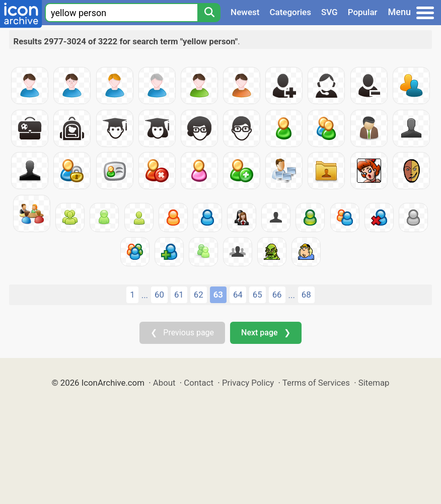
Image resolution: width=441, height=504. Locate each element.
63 (218, 295)
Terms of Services (316, 383)
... (145, 295)
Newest (245, 12)
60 (159, 295)
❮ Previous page (182, 333)
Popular (363, 12)
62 (199, 295)
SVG (329, 12)
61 (179, 295)
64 (238, 295)
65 (258, 295)
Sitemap (374, 383)
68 (306, 295)
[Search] (209, 13)
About (164, 383)
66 (277, 295)
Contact (199, 383)
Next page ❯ (266, 333)
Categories (290, 12)
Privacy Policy (248, 383)
